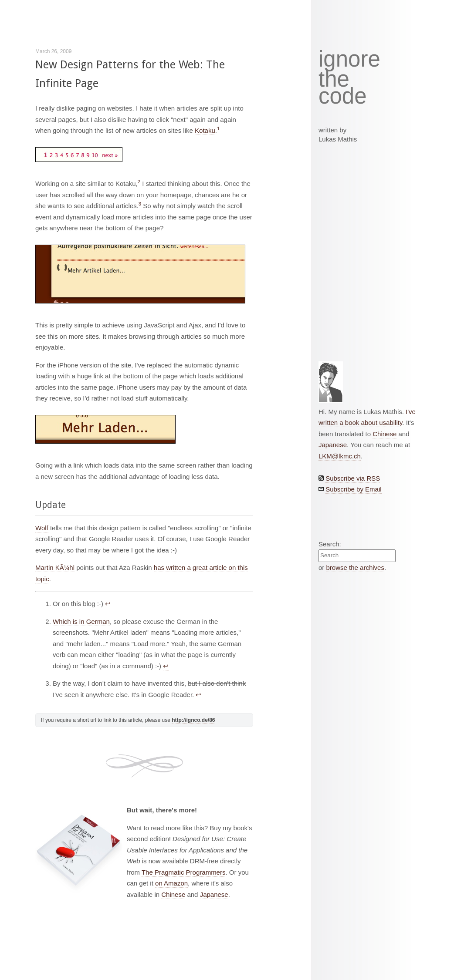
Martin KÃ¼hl (55, 567)
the (334, 79)
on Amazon (171, 883)
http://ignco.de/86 (193, 720)
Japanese (214, 894)
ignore (349, 59)
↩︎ (108, 604)
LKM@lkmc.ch (340, 456)
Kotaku (205, 130)
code (343, 96)
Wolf (42, 528)
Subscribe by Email (353, 489)
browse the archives (355, 567)
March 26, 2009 (53, 51)
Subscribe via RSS (353, 478)
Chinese (173, 894)
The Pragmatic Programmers (184, 872)
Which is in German (81, 621)
